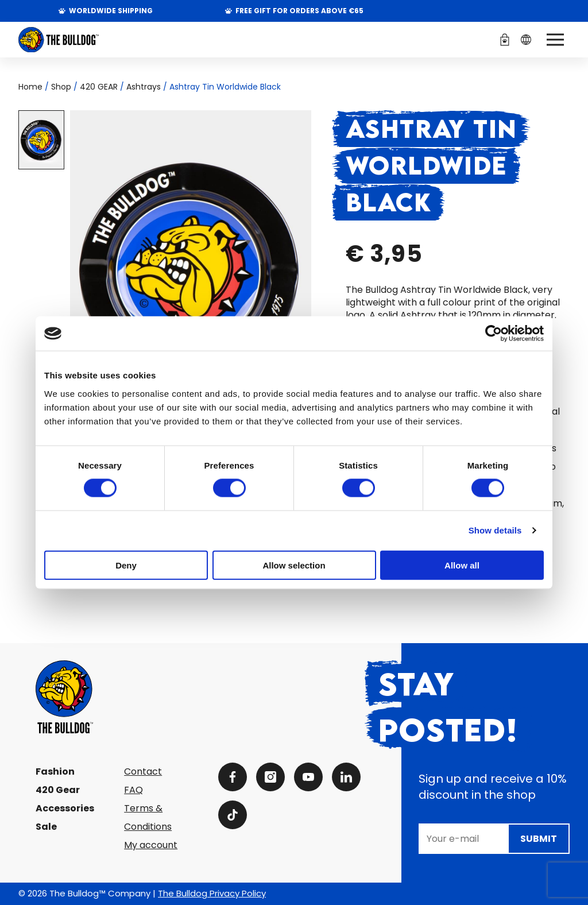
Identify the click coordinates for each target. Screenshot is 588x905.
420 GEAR (99, 87)
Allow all (462, 565)
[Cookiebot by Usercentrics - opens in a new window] (494, 334)
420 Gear (58, 790)
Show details (495, 530)
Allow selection (294, 565)
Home (30, 87)
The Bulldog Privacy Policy (212, 893)
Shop (61, 87)
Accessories (65, 808)
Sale (46, 827)
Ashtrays (144, 87)
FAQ (134, 790)
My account (151, 845)
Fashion (55, 771)
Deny (126, 565)
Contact (143, 771)
